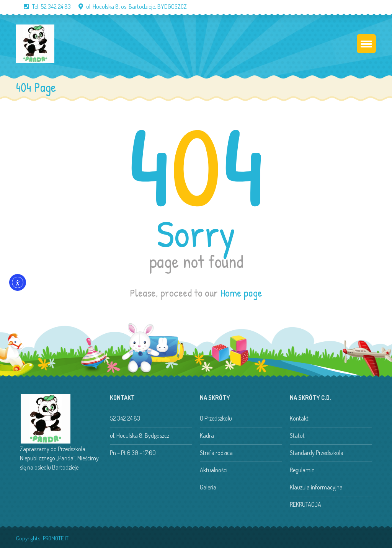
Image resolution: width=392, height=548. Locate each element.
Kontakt (299, 418)
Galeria (208, 487)
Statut (297, 435)
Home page (241, 293)
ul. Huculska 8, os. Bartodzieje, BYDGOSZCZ (129, 7)
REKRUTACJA (305, 504)
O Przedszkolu (216, 418)
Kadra (207, 435)
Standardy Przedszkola (317, 453)
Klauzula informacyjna (316, 487)
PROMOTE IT (56, 538)
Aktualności (214, 470)
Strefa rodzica (216, 453)
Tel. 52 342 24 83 (43, 7)
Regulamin (302, 470)
